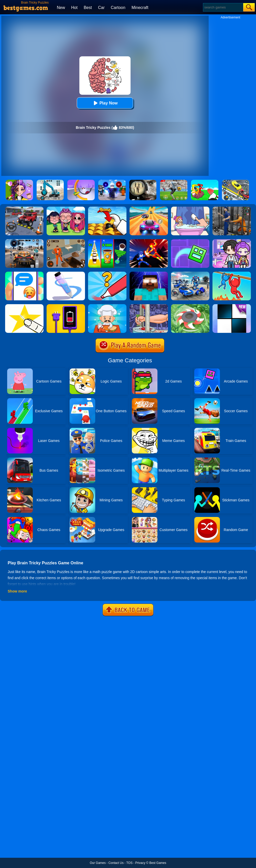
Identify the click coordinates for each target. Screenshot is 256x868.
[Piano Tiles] (232, 306)
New (61, 8)
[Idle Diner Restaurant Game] (107, 306)
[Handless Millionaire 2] (149, 306)
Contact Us (116, 863)
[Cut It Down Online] (24, 306)
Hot (74, 8)
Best (88, 8)
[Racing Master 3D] (149, 208)
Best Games (158, 863)
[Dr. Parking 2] (24, 208)
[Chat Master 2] (24, 273)
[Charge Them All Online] (66, 306)
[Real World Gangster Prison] (232, 208)
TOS (129, 863)
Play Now (105, 103)
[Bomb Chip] (107, 208)
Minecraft (140, 8)
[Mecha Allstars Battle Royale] (190, 273)
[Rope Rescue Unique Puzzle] (232, 273)
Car (101, 8)
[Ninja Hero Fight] (149, 241)
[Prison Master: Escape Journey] (66, 241)
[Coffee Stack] (107, 241)
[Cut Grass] (190, 306)
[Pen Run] (66, 273)
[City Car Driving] (24, 241)
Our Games (98, 863)
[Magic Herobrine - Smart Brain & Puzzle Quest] (149, 273)
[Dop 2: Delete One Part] (190, 208)
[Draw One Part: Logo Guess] (107, 273)
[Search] (223, 7)
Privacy (140, 863)
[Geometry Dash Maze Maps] (190, 241)
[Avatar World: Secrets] (232, 241)
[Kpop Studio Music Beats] (66, 208)
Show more (17, 591)
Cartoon (118, 8)
